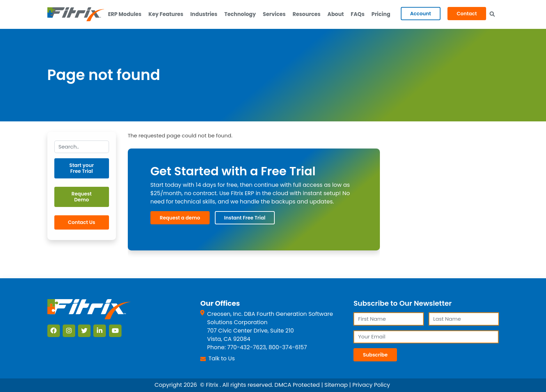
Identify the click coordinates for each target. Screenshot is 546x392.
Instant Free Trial (245, 218)
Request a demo (180, 218)
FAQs (357, 14)
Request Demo (81, 197)
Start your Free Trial (81, 168)
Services (274, 14)
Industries (204, 14)
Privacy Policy (371, 385)
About (336, 14)
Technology (240, 14)
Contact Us (81, 222)
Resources (306, 14)
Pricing (381, 14)
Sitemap (336, 385)
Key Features (166, 14)
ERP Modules (125, 14)
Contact (467, 14)
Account (421, 14)
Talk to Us (222, 358)
